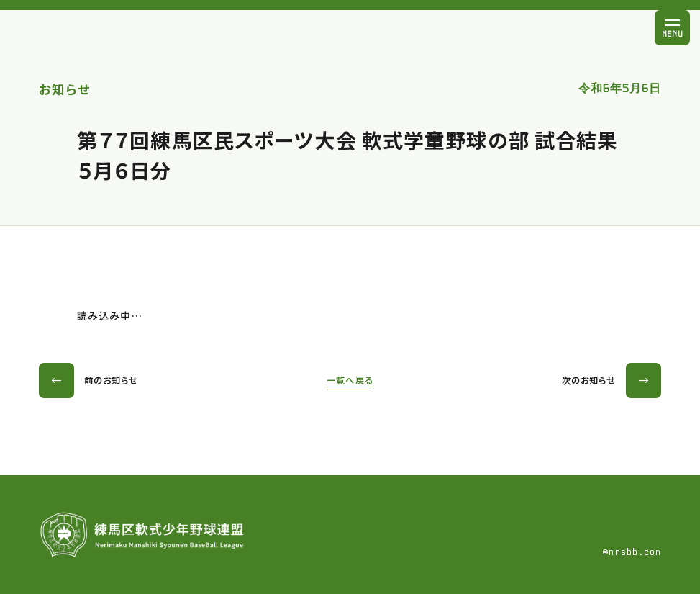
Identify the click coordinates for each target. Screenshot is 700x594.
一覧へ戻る (350, 380)
